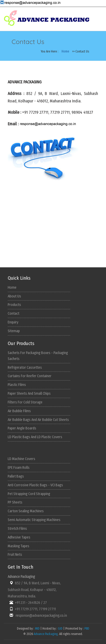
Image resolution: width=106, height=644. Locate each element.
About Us (14, 296)
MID (37, 629)
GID (60, 629)
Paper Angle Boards (22, 428)
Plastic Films (17, 385)
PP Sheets (15, 502)
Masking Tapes (19, 546)
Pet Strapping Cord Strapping (29, 494)
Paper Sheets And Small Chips (29, 394)
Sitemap (14, 331)
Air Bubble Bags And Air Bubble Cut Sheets (38, 420)
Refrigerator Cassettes (25, 368)
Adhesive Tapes (19, 537)
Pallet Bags (16, 476)
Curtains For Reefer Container (30, 376)
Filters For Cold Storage (25, 402)
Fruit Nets (15, 555)
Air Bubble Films (19, 411)
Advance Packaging (46, 634)
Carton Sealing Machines (26, 511)
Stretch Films (17, 529)
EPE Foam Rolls (19, 468)
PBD (87, 629)
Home (65, 51)
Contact (14, 314)
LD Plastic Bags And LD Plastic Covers (35, 437)
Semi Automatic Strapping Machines (34, 520)
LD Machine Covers (21, 459)
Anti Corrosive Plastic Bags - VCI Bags (35, 485)
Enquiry (13, 322)
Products (14, 305)
